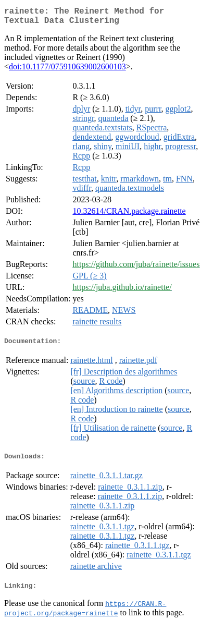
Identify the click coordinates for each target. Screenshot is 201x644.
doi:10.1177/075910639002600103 (67, 71)
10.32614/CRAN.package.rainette (129, 215)
